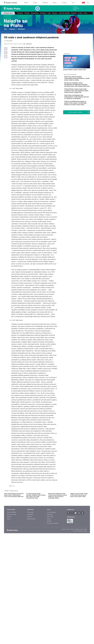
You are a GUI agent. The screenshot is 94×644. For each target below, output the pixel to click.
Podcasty (30, 617)
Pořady (27, 13)
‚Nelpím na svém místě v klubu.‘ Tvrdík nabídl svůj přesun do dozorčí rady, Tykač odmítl (79, 596)
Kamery (75, 10)
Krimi (74, 58)
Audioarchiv (76, 8)
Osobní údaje (70, 630)
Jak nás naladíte (64, 13)
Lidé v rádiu (50, 617)
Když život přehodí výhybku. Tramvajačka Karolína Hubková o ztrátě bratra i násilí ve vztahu (81, 79)
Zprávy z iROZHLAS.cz (11, 578)
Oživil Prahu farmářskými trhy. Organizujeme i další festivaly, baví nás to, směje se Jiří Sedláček (81, 104)
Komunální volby (11, 615)
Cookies (63, 630)
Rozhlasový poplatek (53, 624)
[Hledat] (88, 3)
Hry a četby (68, 58)
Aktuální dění (8, 13)
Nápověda (50, 615)
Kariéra (49, 620)
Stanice (55, 3)
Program (35, 3)
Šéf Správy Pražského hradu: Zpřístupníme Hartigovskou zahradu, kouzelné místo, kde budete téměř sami (80, 88)
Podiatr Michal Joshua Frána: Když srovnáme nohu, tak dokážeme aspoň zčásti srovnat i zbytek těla (81, 96)
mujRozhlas (45, 3)
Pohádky (67, 60)
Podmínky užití (78, 630)
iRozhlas (26, 3)
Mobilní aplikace (31, 620)
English (85, 630)
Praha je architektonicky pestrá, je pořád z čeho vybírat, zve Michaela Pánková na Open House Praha (80, 113)
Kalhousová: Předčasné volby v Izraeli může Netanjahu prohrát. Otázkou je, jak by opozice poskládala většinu (58, 596)
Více (86, 13)
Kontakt (74, 13)
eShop (9, 620)
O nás (80, 13)
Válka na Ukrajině (12, 613)
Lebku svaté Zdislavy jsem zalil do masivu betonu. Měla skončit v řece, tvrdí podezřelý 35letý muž (14, 596)
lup (14, 573)
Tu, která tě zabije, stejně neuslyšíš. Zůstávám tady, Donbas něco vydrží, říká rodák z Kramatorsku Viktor (36, 596)
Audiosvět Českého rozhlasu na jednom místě (74, 70)
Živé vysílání (68, 63)
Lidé (49, 13)
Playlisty (43, 13)
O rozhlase (64, 3)
